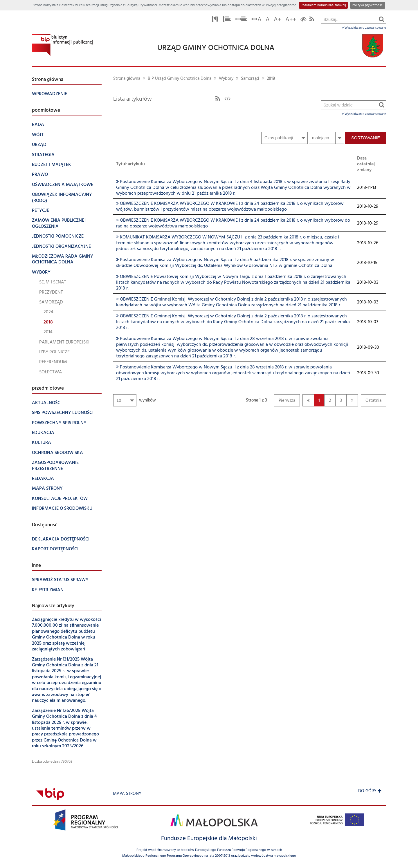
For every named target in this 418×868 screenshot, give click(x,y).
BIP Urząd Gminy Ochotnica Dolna (180, 79)
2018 (271, 79)
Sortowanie (366, 138)
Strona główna (127, 79)
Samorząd (250, 79)
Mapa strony (127, 794)
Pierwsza (285, 402)
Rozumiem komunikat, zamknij (323, 5)
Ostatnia (371, 402)
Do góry (370, 791)
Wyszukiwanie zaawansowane (364, 28)
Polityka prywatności (368, 5)
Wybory (226, 79)
